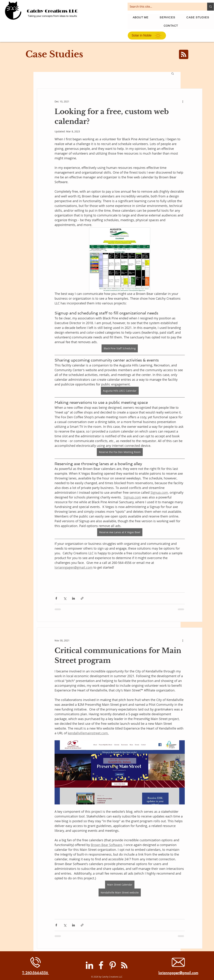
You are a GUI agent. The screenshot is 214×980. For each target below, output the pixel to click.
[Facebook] (101, 965)
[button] (173, 74)
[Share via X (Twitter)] (65, 598)
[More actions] (183, 101)
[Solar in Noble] (147, 36)
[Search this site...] (165, 7)
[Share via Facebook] (56, 598)
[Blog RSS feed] (184, 55)
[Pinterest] (113, 965)
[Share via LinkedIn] (73, 598)
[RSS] (124, 965)
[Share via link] (82, 598)
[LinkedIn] (89, 965)
